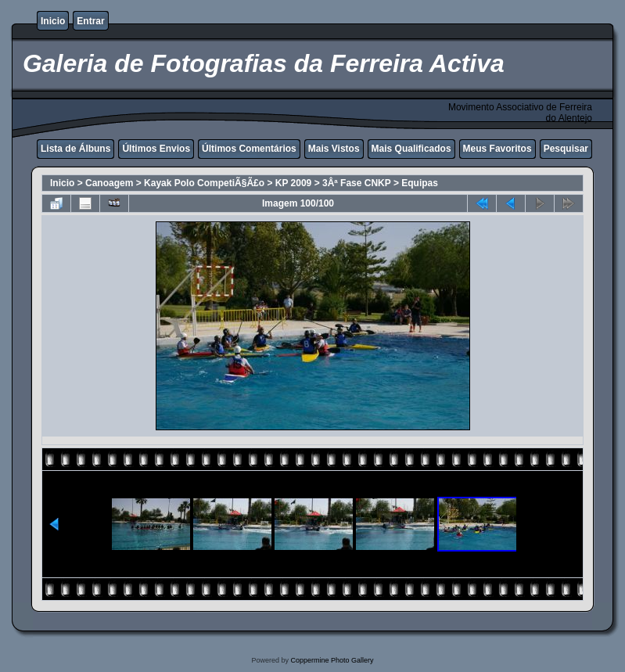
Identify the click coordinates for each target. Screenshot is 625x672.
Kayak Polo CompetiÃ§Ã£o (204, 183)
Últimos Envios (156, 149)
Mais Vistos (334, 149)
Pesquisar (566, 149)
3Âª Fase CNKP (357, 183)
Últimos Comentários (249, 149)
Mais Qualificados (411, 149)
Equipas (420, 183)
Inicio (53, 21)
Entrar (90, 21)
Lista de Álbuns (75, 149)
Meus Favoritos (497, 149)
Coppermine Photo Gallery (332, 660)
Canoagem (109, 183)
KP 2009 (293, 183)
